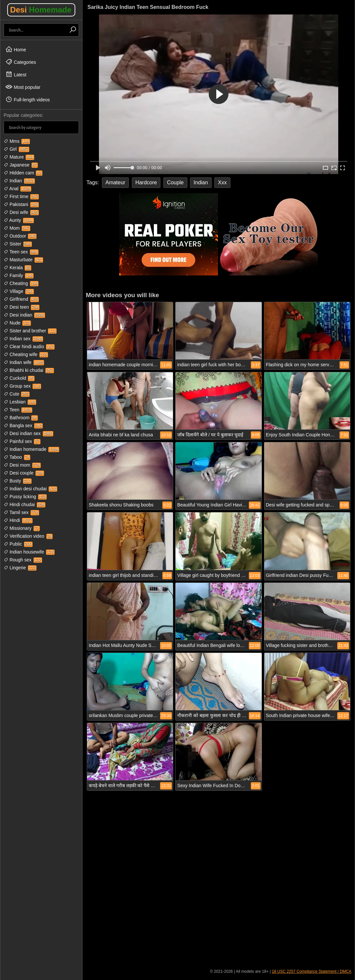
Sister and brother (30, 331)
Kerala (17, 268)
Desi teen (22, 307)
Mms (17, 141)
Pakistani (21, 204)
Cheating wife (26, 354)
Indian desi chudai (30, 489)
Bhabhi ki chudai (29, 370)
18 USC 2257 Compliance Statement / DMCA (312, 971)
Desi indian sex (28, 433)
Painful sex (22, 441)
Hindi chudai (24, 504)
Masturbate (23, 260)
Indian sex (23, 339)
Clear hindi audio (29, 347)
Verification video (28, 536)
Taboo (17, 457)
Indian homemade (31, 449)
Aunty (19, 220)
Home (16, 49)
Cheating (21, 283)
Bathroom (21, 418)
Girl (16, 149)
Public (18, 544)
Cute (17, 394)
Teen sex (21, 252)
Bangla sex (23, 426)
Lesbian (20, 402)
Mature (19, 157)
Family (19, 275)
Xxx (222, 182)
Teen (18, 410)
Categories (21, 62)
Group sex (22, 386)
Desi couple (24, 473)
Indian (19, 181)
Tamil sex (21, 512)
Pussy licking (25, 497)
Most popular (23, 87)
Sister (18, 244)
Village (19, 291)
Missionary (22, 528)
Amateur (115, 182)
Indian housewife (29, 552)
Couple (175, 182)
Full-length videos (28, 99)
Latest (16, 74)
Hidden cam (23, 173)
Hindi (18, 520)
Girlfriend (21, 299)
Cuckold (19, 378)
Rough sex (23, 560)
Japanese (21, 165)
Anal (17, 189)
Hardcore (146, 182)
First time (21, 196)
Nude (17, 323)
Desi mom (22, 465)
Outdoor (20, 236)
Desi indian (24, 315)
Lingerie (20, 568)
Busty (18, 481)
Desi (41, 10)
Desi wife (21, 212)
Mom (17, 228)
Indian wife (24, 362)
